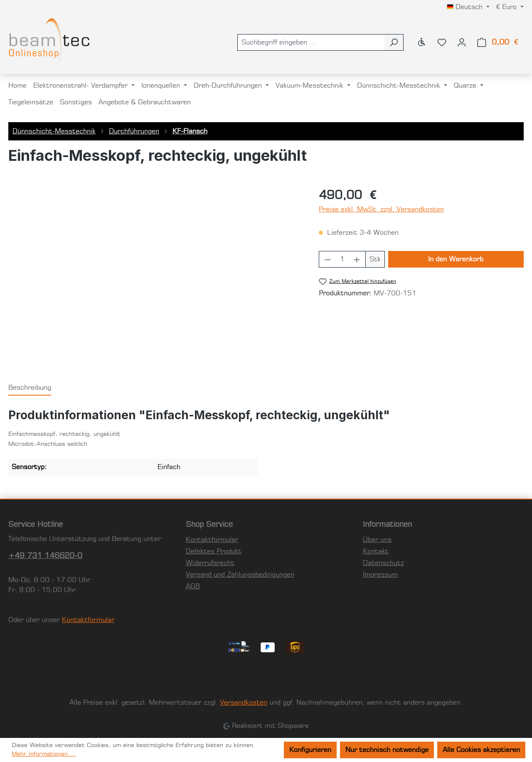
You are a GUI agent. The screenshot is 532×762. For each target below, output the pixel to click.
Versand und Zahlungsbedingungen (240, 575)
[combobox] (311, 42)
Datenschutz (383, 563)
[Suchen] (394, 42)
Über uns (377, 540)
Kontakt (376, 551)
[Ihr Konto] (462, 42)
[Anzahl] (342, 259)
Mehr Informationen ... (44, 754)
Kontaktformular (88, 620)
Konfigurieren (310, 750)
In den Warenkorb (456, 259)
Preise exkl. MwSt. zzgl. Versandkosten (381, 209)
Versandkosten (244, 703)
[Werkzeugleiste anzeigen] (422, 42)
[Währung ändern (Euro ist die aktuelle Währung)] (510, 7)
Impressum (380, 575)
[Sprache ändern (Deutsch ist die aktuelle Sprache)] (468, 7)
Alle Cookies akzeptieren (481, 750)
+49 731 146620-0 (45, 556)
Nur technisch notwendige (387, 750)
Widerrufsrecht (210, 563)
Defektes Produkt (214, 551)
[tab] (30, 388)
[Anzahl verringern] (328, 259)
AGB (193, 586)
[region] (155, 276)
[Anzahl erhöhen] (357, 259)
